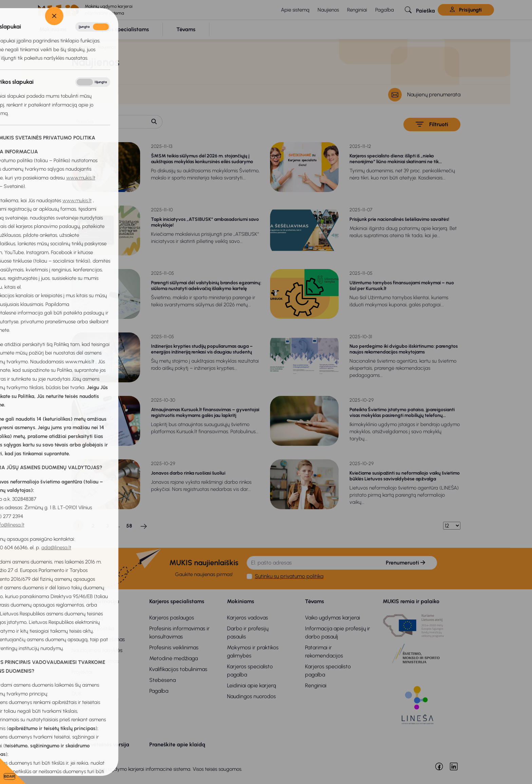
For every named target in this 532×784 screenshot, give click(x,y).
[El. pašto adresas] (310, 563)
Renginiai (357, 10)
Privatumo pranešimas (98, 639)
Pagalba (385, 10)
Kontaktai (83, 704)
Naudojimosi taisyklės (97, 650)
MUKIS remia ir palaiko (411, 601)
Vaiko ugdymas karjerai (332, 618)
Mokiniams (241, 601)
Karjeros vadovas (248, 618)
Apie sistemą (295, 10)
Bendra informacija (95, 601)
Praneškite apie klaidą (177, 744)
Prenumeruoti (405, 563)
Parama (81, 683)
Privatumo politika (93, 628)
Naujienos (328, 10)
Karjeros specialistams (177, 601)
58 (129, 526)
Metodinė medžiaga (174, 658)
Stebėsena (163, 680)
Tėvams (315, 601)
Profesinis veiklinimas (174, 647)
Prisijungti (466, 10)
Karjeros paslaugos (172, 618)
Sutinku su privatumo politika (289, 576)
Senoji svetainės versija (100, 744)
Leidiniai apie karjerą (251, 685)
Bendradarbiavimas (95, 661)
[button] (420, 10)
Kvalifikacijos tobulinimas (178, 669)
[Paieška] (109, 122)
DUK (77, 694)
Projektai (82, 672)
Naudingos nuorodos (251, 696)
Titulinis (84, 47)
